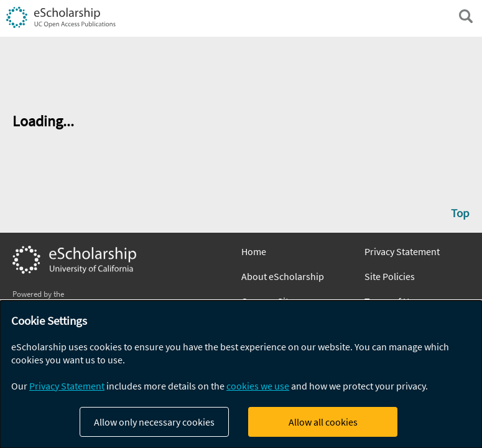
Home (254, 251)
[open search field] (466, 16)
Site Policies (390, 276)
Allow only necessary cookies (154, 422)
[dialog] (241, 374)
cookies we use (258, 386)
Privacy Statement (402, 251)
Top (460, 213)
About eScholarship (283, 276)
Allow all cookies (323, 422)
